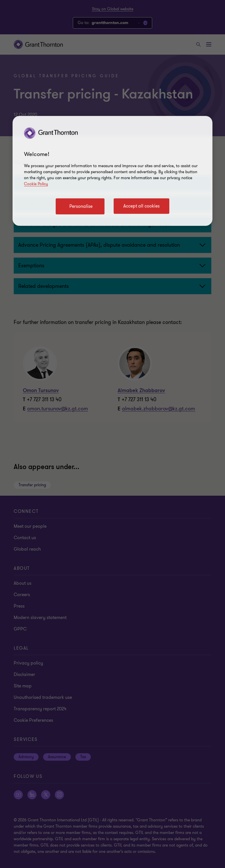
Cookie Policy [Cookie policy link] (36, 184)
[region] (112, 171)
